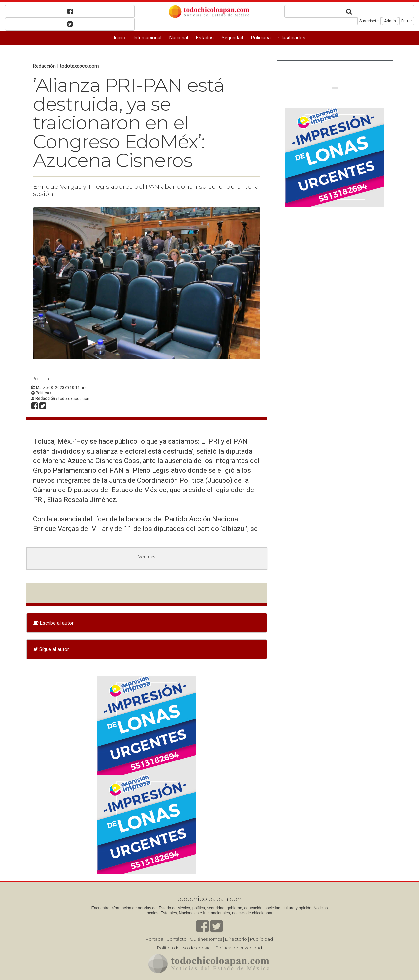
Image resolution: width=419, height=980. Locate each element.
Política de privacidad (239, 948)
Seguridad (232, 38)
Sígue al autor (51, 649)
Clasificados (292, 38)
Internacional (147, 38)
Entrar (407, 21)
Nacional (179, 38)
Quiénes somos (206, 939)
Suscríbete (369, 21)
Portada (155, 939)
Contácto (177, 939)
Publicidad (261, 939)
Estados (205, 38)
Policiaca (261, 38)
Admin (390, 21)
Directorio (236, 939)
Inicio (120, 38)
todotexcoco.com (79, 66)
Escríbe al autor (53, 623)
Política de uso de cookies (185, 948)
